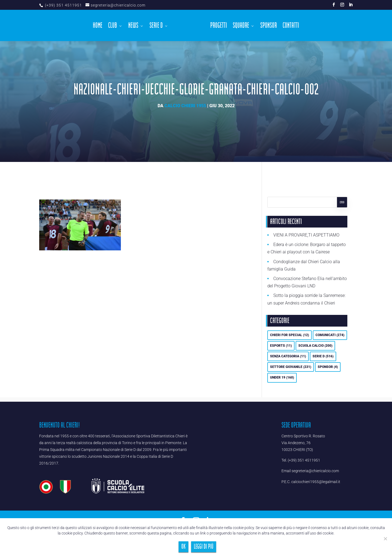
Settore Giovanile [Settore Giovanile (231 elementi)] (291, 367)
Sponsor (267, 26)
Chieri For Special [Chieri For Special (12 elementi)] (290, 335)
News (135, 26)
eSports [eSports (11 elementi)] (281, 346)
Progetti (217, 26)
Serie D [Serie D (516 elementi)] (323, 356)
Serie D (158, 26)
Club (114, 26)
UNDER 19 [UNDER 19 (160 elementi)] (282, 377)
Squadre (240, 26)
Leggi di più (204, 547)
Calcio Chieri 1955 (185, 106)
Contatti (290, 26)
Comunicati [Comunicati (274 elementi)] (330, 335)
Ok (183, 547)
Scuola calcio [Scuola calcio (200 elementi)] (315, 346)
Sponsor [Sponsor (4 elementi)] (328, 367)
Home (99, 26)
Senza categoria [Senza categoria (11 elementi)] (288, 356)
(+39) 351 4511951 (63, 5)
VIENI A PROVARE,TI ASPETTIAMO (306, 235)
